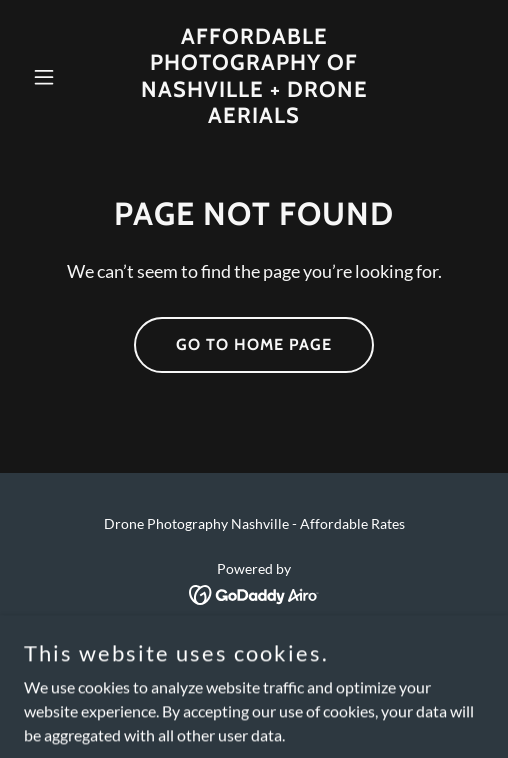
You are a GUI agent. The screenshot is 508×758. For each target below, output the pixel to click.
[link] (254, 116)
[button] (58, 77)
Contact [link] (254, 677)
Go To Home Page (254, 344)
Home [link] (254, 650)
